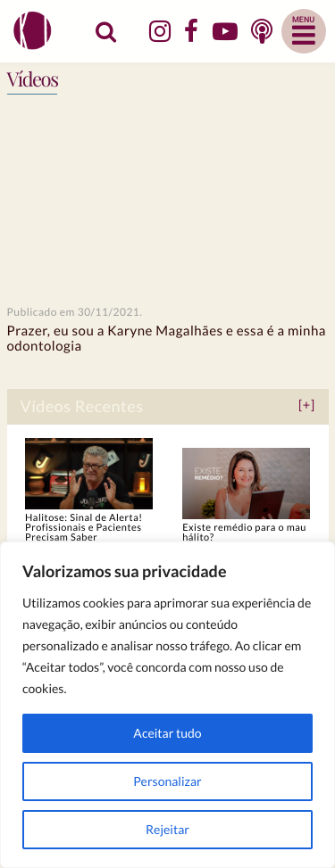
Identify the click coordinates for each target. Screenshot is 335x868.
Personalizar (167, 781)
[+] (307, 405)
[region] (167, 705)
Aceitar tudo (167, 733)
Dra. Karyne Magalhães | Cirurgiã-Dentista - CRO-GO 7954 (35, 31)
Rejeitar (167, 829)
